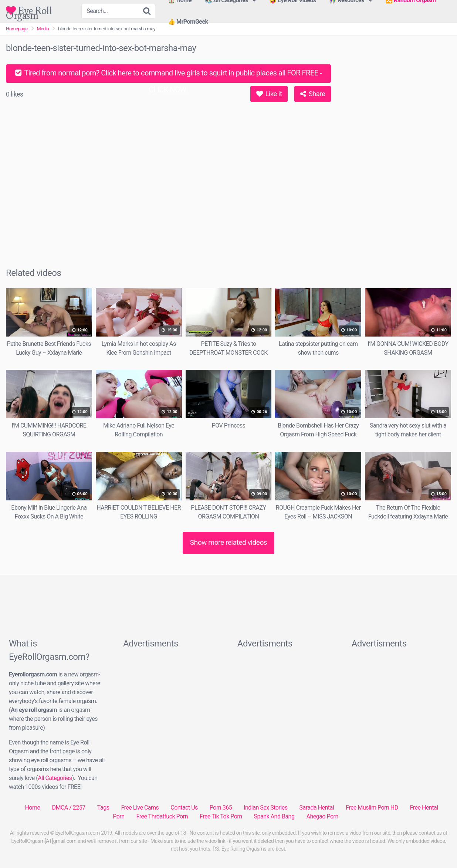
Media (43, 29)
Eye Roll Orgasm (29, 11)
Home (32, 808)
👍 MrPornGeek (188, 22)
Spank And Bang (274, 816)
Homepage (17, 29)
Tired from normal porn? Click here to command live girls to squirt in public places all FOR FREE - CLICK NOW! (168, 76)
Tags (103, 808)
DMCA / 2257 (68, 808)
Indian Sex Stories (265, 808)
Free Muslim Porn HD (372, 808)
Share (313, 94)
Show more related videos (229, 542)
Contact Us (184, 808)
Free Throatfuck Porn (162, 816)
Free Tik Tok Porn (221, 816)
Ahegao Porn (322, 816)
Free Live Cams (140, 808)
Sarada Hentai (316, 808)
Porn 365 (221, 808)
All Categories (55, 778)
